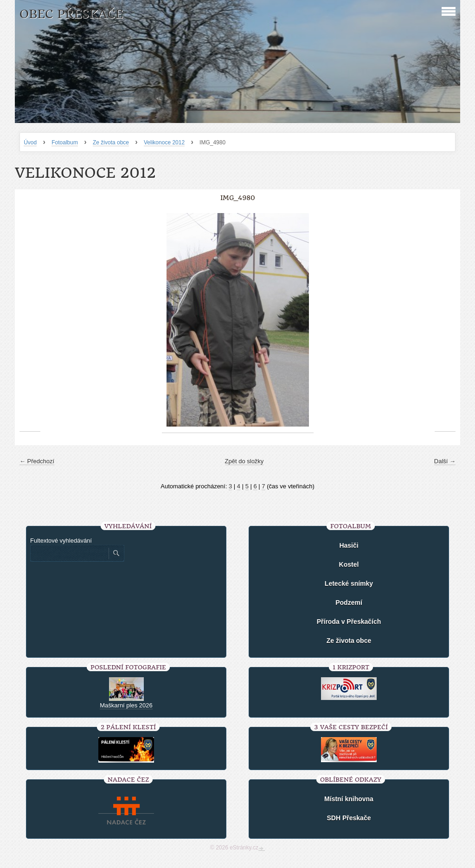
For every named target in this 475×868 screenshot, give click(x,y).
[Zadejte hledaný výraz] (69, 553)
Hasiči (349, 545)
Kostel (349, 564)
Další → (445, 461)
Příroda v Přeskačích (349, 622)
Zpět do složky (244, 461)
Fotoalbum (65, 143)
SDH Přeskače (349, 818)
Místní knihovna (349, 799)
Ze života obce (111, 143)
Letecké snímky (349, 583)
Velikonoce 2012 (164, 143)
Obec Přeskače (71, 14)
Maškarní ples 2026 (126, 705)
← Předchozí (37, 461)
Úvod (30, 143)
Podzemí (349, 602)
